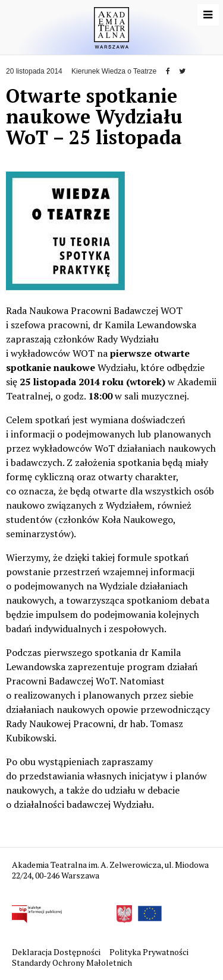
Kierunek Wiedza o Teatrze (114, 71)
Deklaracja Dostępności (57, 952)
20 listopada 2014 (34, 71)
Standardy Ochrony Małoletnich (72, 962)
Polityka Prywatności (150, 952)
